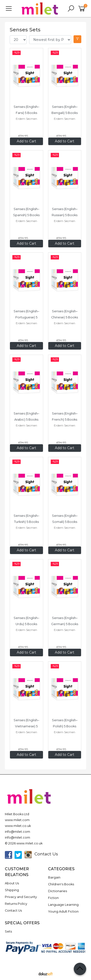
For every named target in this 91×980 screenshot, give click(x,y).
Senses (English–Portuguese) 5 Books (26, 317)
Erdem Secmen (26, 119)
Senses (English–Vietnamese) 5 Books (26, 726)
